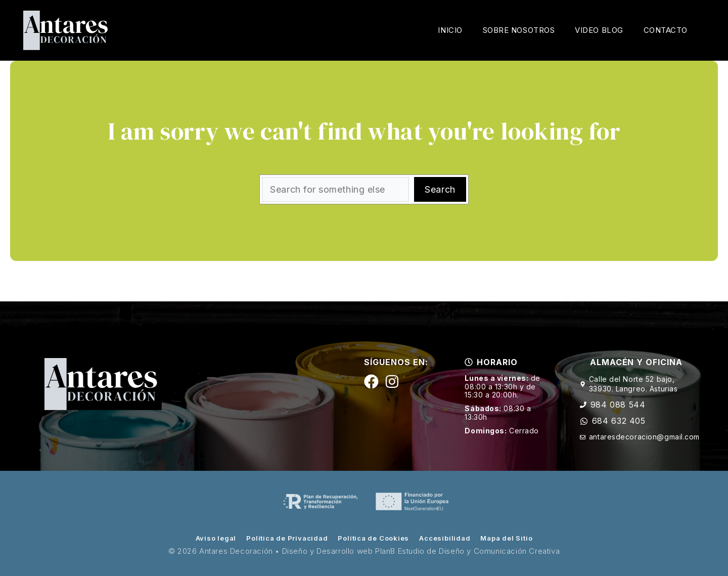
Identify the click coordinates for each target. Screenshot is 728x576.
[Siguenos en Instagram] (392, 382)
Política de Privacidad (287, 538)
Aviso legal (216, 538)
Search (440, 189)
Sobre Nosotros (519, 30)
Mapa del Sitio (506, 538)
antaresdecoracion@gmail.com (644, 437)
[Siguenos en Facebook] (371, 382)
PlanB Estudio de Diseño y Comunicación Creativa (467, 551)
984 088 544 (618, 405)
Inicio (450, 30)
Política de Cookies (373, 538)
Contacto (666, 30)
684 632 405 (619, 421)
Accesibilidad (445, 538)
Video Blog (599, 30)
